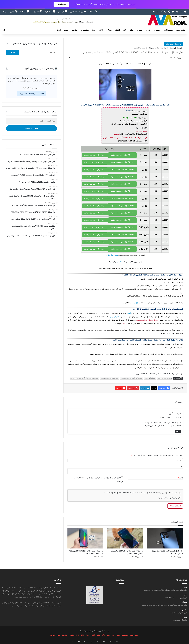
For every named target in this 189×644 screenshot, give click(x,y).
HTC (101, 30)
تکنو (125, 30)
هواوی (158, 30)
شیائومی (86, 30)
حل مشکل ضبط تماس (173, 44)
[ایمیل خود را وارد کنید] (31, 121)
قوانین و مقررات (10, 12)
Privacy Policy (113, 493)
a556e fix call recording (165, 378)
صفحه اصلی (181, 30)
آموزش (58, 30)
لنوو (149, 30)
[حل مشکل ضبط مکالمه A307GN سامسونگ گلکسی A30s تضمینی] (125, 538)
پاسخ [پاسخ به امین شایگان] (178, 431)
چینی (141, 30)
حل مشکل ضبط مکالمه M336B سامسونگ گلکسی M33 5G (167, 552)
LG (94, 30)
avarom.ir (48, 603)
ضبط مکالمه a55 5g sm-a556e (110, 378)
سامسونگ (169, 30)
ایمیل (181, 478)
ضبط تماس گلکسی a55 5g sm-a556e (132, 378)
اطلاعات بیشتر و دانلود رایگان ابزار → (31, 94)
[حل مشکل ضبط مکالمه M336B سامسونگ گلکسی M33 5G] (165, 538)
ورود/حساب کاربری (78, 12)
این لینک (135, 303)
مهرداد (185, 602)
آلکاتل (118, 30)
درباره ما (25, 12)
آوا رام (129, 313)
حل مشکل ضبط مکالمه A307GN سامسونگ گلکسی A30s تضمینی (127, 552)
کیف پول (63, 12)
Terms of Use (126, 493)
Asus (110, 30)
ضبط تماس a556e (150, 378)
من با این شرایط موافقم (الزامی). (170, 498)
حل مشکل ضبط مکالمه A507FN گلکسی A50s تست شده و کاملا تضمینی (86, 552)
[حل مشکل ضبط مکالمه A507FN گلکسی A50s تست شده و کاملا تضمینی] (85, 538)
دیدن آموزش (61, 4)
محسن (185, 610)
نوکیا (132, 30)
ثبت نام (93, 12)
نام (181, 466)
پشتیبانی (120, 262)
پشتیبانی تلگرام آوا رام (112, 255)
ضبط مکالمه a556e (93, 378)
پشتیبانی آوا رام (114, 317)
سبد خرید (50, 12)
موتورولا (75, 30)
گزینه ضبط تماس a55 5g (78, 378)
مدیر (185, 587)
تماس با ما (37, 12)
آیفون (66, 30)
